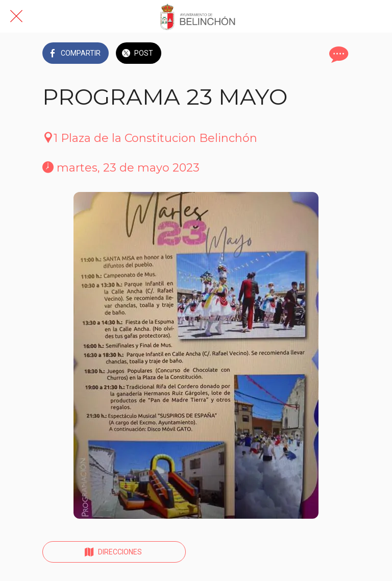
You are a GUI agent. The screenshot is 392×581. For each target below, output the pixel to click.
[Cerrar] (16, 16)
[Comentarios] (337, 54)
